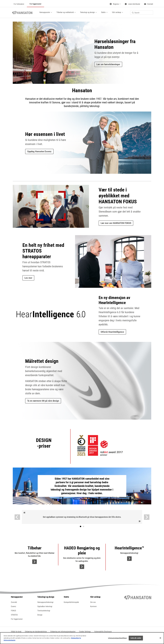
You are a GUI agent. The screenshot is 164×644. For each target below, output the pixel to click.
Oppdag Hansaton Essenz (39, 151)
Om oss (93, 602)
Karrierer (93, 606)
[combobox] (142, 13)
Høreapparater (45, 12)
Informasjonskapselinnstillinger (117, 638)
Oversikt (14, 602)
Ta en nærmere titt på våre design (43, 401)
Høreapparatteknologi (45, 602)
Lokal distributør (134, 4)
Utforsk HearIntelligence (112, 332)
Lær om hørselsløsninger (108, 64)
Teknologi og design (87, 12)
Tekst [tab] (83, 526)
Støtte (103, 12)
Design (40, 615)
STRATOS (14, 615)
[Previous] (17, 517)
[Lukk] (160, 638)
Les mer (28, 278)
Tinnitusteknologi (44, 611)
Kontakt (150, 4)
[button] (85, 632)
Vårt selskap (117, 12)
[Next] (147, 517)
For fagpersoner (35, 4)
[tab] (81, 526)
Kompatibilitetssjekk (71, 602)
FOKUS (13, 611)
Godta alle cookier (136, 638)
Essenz (13, 606)
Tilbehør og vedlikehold (65, 12)
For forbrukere (19, 4)
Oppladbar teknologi (45, 606)
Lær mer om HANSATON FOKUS (116, 223)
